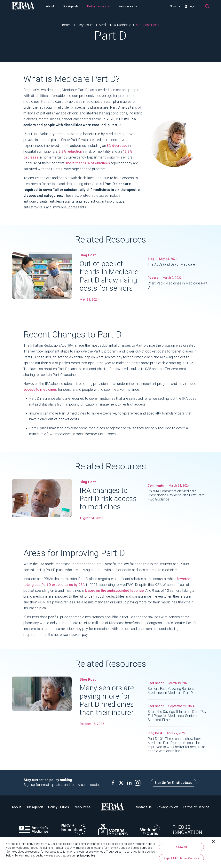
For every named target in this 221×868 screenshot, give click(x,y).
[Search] (207, 6)
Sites (175, 6)
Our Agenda (71, 6)
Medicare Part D (148, 25)
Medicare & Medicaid (115, 25)
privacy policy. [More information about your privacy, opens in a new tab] (86, 856)
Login (190, 6)
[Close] (214, 842)
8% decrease (117, 146)
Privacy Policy (167, 807)
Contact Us (143, 807)
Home (65, 25)
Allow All (181, 848)
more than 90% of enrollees (88, 163)
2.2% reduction (70, 151)
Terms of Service (196, 807)
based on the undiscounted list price (114, 593)
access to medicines (40, 392)
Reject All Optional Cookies (181, 859)
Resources (128, 6)
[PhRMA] (23, 6)
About (50, 6)
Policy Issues (98, 6)
